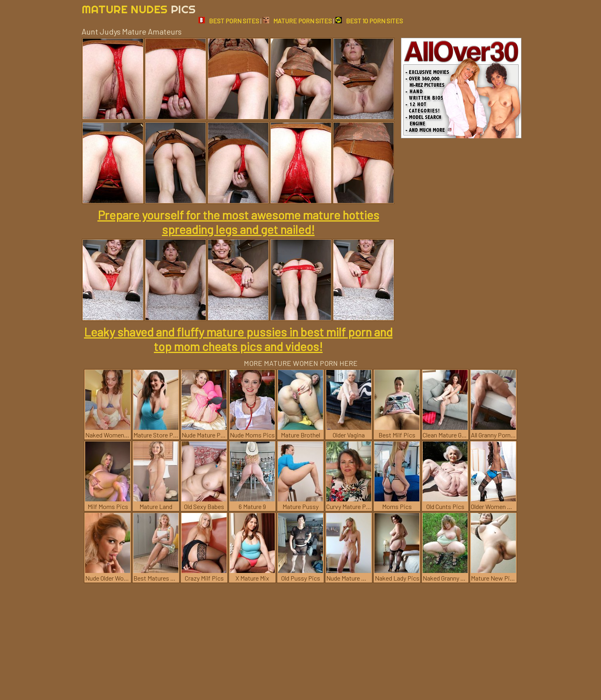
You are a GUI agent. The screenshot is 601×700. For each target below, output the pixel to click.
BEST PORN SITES (229, 21)
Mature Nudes (139, 9)
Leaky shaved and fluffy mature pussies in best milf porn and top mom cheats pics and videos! (238, 339)
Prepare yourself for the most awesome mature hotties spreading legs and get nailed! (238, 222)
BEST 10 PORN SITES (369, 21)
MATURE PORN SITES (297, 21)
